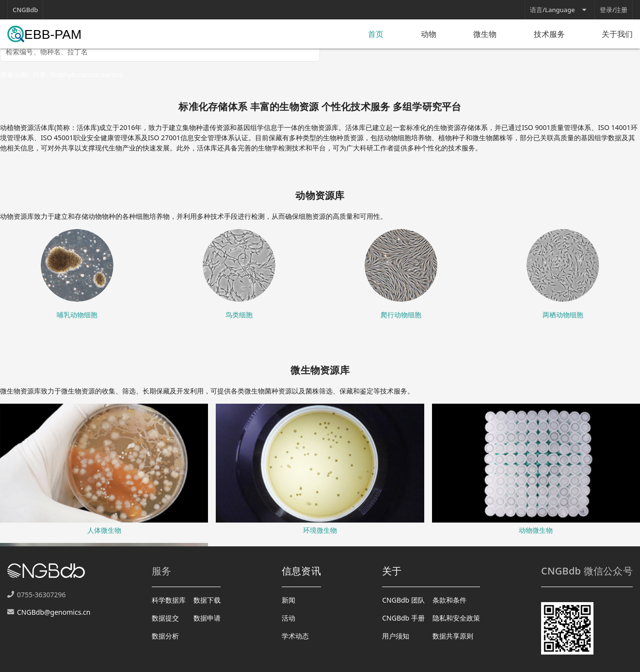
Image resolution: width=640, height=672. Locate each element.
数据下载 (207, 600)
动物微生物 (536, 530)
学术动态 (295, 636)
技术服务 (549, 34)
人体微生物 (104, 530)
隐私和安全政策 (456, 618)
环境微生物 (320, 530)
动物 (429, 34)
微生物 (485, 34)
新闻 (288, 600)
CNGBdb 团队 (403, 600)
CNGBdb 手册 (403, 618)
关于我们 (617, 34)
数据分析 (165, 636)
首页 (376, 34)
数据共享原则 (453, 636)
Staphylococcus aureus (86, 74)
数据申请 (207, 618)
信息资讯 (301, 571)
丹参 (39, 74)
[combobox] (160, 55)
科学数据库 (169, 600)
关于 (392, 571)
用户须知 (396, 636)
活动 (288, 618)
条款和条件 (449, 600)
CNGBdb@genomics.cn (54, 612)
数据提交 (165, 618)
